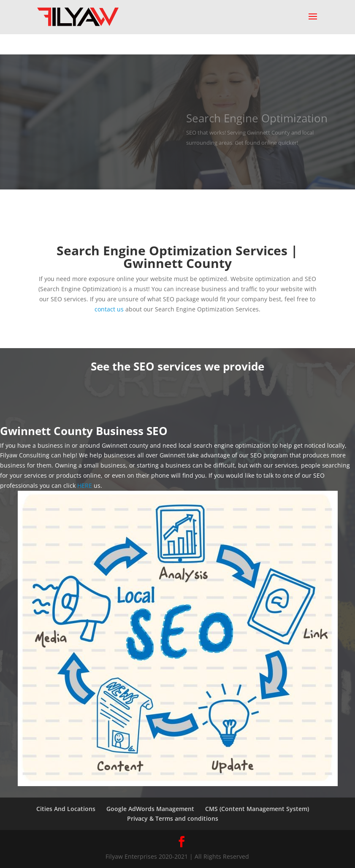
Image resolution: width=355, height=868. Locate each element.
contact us (109, 309)
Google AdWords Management (150, 809)
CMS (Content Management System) (257, 809)
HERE (85, 485)
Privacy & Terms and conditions (173, 818)
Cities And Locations (66, 809)
